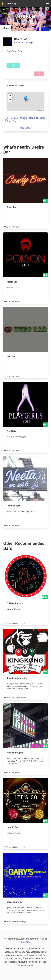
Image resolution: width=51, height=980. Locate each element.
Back (6, 28)
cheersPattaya (10, 4)
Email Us (25, 942)
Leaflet (40, 110)
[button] (26, 99)
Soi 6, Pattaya (27, 42)
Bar (16, 42)
